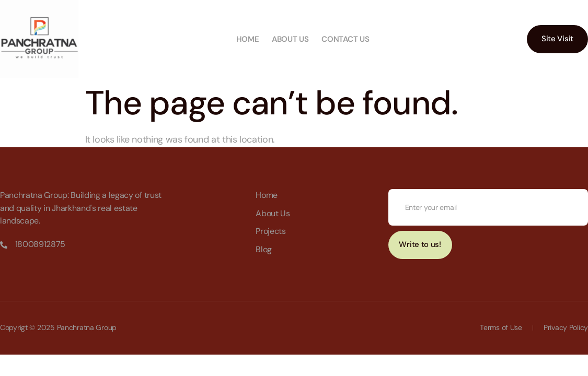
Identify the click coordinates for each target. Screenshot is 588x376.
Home (248, 39)
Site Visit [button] (557, 39)
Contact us (345, 39)
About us (290, 39)
